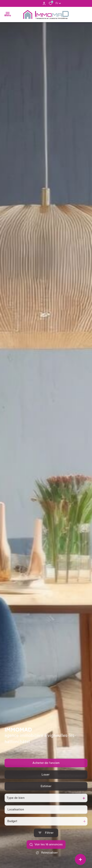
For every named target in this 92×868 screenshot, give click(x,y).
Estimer (46, 793)
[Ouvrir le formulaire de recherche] (46, 840)
